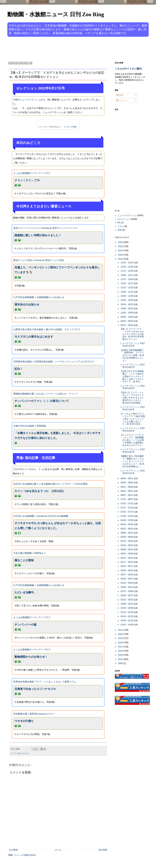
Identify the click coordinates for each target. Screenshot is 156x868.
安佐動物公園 (20, 714)
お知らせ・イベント (68, 394)
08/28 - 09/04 (127, 483)
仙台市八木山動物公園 (25, 484)
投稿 (120, 95)
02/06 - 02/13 (127, 604)
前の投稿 (103, 850)
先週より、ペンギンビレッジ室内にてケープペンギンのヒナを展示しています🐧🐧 (57, 270)
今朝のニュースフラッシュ (27, 100)
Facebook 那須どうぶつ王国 (49, 260)
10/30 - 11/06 (127, 296)
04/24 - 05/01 (127, 558)
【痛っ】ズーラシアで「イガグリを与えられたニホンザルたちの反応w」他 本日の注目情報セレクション (132, 334)
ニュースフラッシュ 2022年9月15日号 (132, 387)
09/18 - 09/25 (127, 321)
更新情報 (41, 426)
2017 (121, 647)
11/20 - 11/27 (127, 283)
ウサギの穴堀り (24, 721)
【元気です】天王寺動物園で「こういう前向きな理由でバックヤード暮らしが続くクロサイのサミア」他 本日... (132, 376)
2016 (121, 651)
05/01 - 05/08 (127, 554)
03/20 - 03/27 (127, 579)
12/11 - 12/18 (127, 271)
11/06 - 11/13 (127, 292)
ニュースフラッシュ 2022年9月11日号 (132, 472)
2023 (121, 255)
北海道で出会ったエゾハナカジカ (35, 689)
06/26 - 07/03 (127, 520)
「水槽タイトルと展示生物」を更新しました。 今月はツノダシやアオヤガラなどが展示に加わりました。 (58, 436)
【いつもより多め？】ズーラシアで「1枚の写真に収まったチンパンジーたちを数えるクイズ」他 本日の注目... (133, 419)
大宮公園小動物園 (22, 553)
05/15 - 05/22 (127, 545)
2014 (121, 659)
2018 (121, 643)
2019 (121, 638)
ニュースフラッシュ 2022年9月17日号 (132, 345)
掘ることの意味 (24, 560)
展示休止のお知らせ (27, 304)
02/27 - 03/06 (127, 591)
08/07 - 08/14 (127, 495)
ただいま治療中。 (26, 592)
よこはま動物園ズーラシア (27, 173)
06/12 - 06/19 (127, 529)
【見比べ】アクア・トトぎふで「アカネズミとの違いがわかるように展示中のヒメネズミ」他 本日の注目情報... (132, 398)
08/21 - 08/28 (127, 487)
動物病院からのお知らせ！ (31, 657)
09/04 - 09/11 (127, 478)
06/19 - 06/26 (127, 524)
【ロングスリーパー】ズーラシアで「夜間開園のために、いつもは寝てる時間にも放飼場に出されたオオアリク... (132, 440)
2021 (121, 630)
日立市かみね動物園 (24, 516)
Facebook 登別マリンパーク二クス (59, 228)
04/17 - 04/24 (127, 562)
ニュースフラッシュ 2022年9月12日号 (132, 451)
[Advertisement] (66, 49)
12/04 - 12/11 (127, 275)
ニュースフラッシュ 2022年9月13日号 (132, 429)
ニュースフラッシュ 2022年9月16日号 (132, 366)
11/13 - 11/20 (127, 287)
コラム (121, 226)
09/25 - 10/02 (127, 317)
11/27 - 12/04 (127, 279)
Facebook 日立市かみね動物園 (53, 516)
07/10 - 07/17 (127, 512)
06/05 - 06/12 (127, 533)
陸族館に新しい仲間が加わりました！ (38, 235)
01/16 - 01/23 (127, 616)
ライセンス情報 (70, 127)
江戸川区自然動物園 (24, 297)
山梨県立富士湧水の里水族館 (28, 329)
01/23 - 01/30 (127, 612)
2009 (121, 663)
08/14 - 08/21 (127, 491)
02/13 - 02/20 (127, 600)
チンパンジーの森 (26, 625)
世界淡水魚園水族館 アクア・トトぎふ (33, 682)
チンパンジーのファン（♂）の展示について (42, 401)
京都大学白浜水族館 (24, 426)
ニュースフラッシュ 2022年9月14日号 (132, 408)
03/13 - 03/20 (127, 583)
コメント (122, 100)
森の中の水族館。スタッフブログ (63, 329)
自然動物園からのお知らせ (50, 297)
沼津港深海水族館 (22, 362)
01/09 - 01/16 (127, 620)
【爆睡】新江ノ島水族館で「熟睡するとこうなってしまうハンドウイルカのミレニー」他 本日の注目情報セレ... (132, 461)
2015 (121, 655)
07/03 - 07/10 (127, 516)
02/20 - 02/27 (127, 595)
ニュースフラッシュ (127, 215)
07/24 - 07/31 (127, 504)
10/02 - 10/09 (127, 313)
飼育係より (40, 553)
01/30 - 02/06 (127, 608)
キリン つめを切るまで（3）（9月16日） (40, 491)
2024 (121, 250)
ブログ (47, 173)
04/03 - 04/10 (127, 570)
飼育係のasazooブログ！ (43, 714)
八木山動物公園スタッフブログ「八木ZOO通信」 (64, 484)
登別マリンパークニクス (26, 228)
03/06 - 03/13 (127, 587)
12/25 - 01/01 (127, 263)
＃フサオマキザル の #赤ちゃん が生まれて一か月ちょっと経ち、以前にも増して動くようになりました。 (58, 526)
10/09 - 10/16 (127, 308)
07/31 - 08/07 (127, 499)
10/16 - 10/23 (127, 304)
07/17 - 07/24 (127, 508)
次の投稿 (13, 850)
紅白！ (19, 369)
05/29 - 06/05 (127, 537)
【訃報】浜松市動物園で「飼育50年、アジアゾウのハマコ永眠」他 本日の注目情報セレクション (132, 355)
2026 (121, 242)
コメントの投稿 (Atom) (25, 855)
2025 (121, 246)
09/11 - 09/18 (127, 325)
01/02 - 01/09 (127, 625)
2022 (121, 259)
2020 (121, 634)
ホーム (58, 850)
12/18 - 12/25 (127, 267)
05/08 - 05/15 (127, 549)
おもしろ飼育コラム (66, 682)
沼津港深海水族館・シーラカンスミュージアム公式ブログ (64, 362)
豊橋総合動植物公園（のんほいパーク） (34, 394)
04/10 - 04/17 (127, 566)
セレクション (24, 753)
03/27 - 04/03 (127, 575)
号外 (120, 230)
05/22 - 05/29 (127, 541)
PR (119, 223)
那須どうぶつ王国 (22, 260)
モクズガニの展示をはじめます (34, 337)
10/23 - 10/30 (127, 300)
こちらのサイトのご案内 (128, 69)
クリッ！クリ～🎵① (27, 180)
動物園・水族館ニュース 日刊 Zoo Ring (56, 14)
